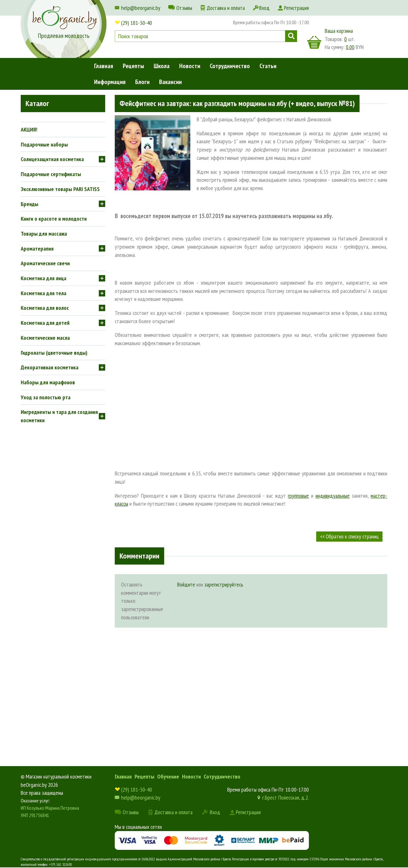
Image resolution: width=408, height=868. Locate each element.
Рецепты (133, 66)
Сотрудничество (230, 66)
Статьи (268, 66)
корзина (314, 42)
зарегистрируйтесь (224, 584)
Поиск (291, 36)
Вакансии (170, 82)
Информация (110, 82)
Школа (162, 66)
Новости (190, 66)
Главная (104, 66)
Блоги (142, 82)
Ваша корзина (339, 31)
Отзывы (184, 8)
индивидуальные (333, 496)
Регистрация (296, 8)
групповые (298, 496)
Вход (264, 8)
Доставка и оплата (226, 8)
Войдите (186, 584)
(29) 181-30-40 (137, 23)
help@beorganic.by (141, 8)
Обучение (168, 776)
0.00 (350, 47)
